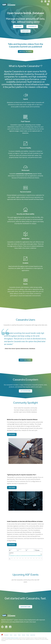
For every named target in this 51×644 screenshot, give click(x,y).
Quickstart (26, 31)
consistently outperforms (24, 174)
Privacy (28, 635)
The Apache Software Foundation (12, 638)
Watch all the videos (25, 51)
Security (23, 635)
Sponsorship (33, 635)
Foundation (6, 635)
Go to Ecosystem (26, 391)
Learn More (18, 26)
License (15, 635)
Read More (12, 434)
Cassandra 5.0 (32, 26)
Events (11, 635)
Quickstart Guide (26, 607)
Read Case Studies (25, 360)
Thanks (19, 635)
